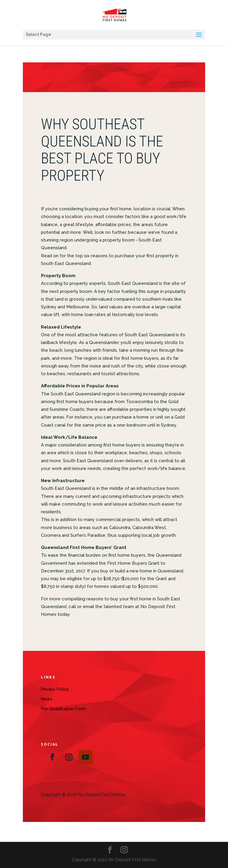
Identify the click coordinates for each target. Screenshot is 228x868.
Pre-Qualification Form (63, 709)
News (47, 699)
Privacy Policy (55, 689)
